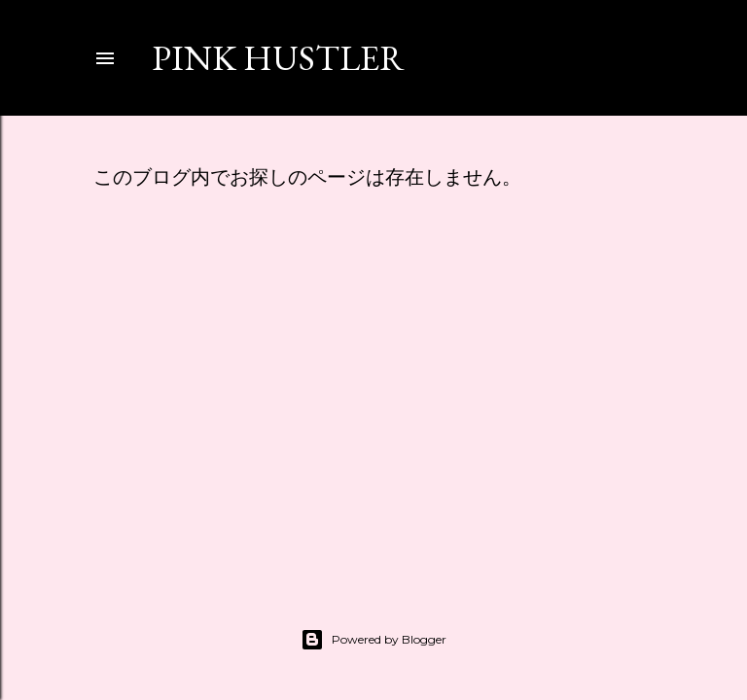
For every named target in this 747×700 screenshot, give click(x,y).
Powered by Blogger (373, 640)
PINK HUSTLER (278, 58)
